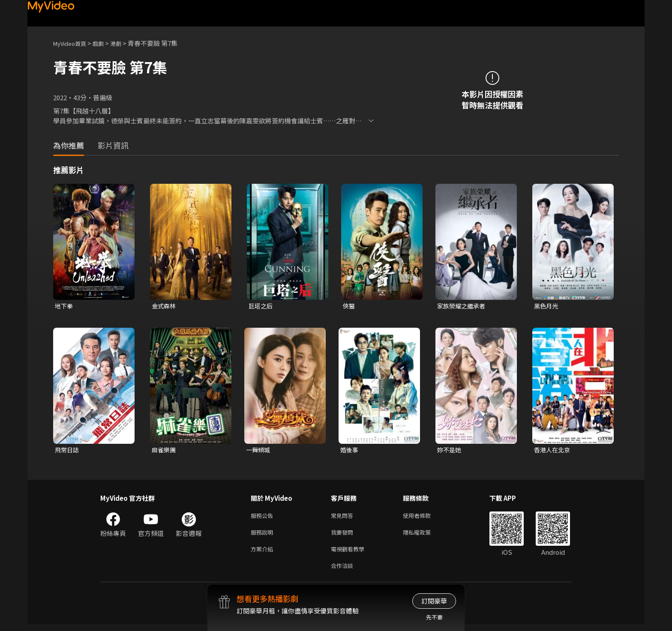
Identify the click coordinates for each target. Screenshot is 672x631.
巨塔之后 (261, 306)
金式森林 (165, 306)
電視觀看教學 (350, 554)
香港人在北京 (553, 451)
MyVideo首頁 (73, 43)
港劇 (124, 43)
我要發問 (344, 536)
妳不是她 (450, 451)
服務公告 (264, 518)
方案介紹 (264, 554)
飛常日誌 (68, 451)
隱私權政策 (424, 536)
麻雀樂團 (165, 451)
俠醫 (349, 306)
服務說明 (264, 536)
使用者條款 (424, 518)
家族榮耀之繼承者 (463, 306)
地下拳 (64, 306)
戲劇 (105, 43)
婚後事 (350, 451)
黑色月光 (547, 306)
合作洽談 (344, 572)
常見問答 (344, 518)
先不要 (434, 617)
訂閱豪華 (434, 601)
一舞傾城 (259, 451)
